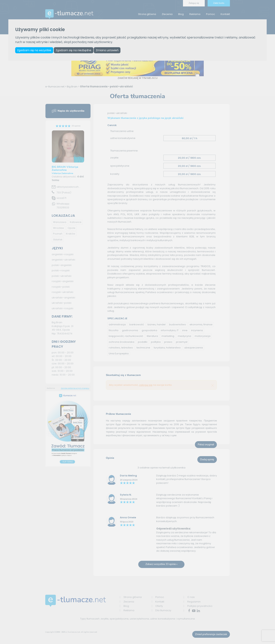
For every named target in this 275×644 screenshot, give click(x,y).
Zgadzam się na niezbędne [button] (74, 50)
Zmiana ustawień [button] (109, 50)
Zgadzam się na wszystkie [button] (34, 50)
